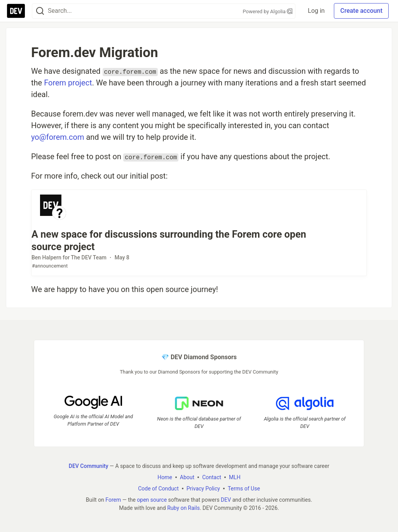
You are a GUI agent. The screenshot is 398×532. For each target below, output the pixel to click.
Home (165, 477)
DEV (226, 499)
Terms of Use (244, 488)
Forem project (68, 83)
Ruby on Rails (183, 508)
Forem (113, 499)
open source (152, 499)
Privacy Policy (203, 488)
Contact (212, 477)
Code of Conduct (158, 488)
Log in (316, 11)
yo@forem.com (58, 137)
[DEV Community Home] (16, 11)
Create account (361, 11)
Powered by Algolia (268, 11)
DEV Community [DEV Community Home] (89, 466)
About (187, 477)
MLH (235, 477)
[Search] (40, 11)
